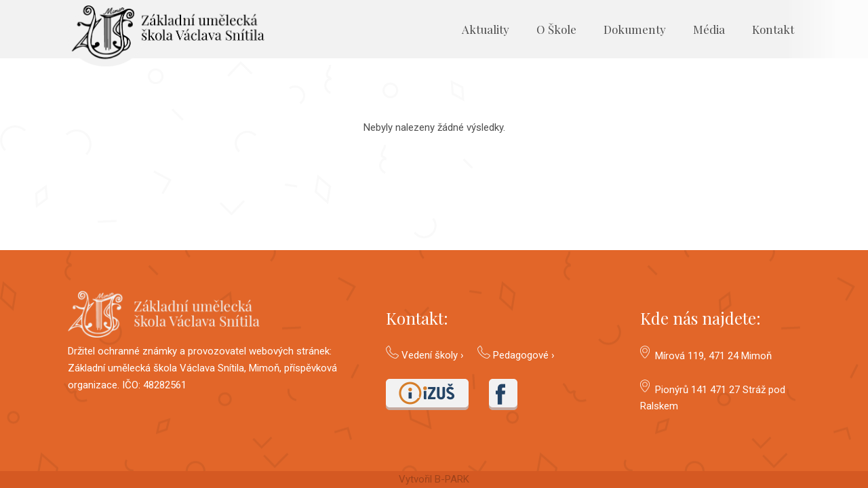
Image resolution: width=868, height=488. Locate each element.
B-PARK (452, 479)
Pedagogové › (524, 355)
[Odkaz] (166, 36)
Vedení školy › (433, 355)
